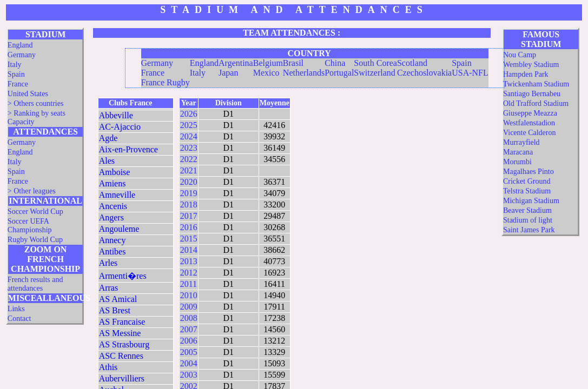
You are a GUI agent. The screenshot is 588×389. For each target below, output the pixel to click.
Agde (108, 138)
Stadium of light (528, 220)
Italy (15, 65)
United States (28, 94)
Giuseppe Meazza (530, 113)
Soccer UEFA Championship (30, 226)
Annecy (113, 240)
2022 (189, 159)
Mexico (266, 73)
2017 (189, 216)
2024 (189, 136)
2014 (189, 250)
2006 (189, 341)
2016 (189, 227)
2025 (189, 125)
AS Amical (118, 299)
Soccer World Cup (35, 212)
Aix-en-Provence (128, 149)
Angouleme (119, 229)
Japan (228, 73)
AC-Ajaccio (120, 127)
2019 (189, 193)
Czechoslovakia (424, 73)
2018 (189, 204)
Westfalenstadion (529, 123)
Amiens (113, 183)
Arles (108, 263)
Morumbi (517, 162)
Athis (108, 367)
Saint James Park (529, 230)
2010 (189, 295)
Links (16, 309)
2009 (189, 307)
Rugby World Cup (35, 240)
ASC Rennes (121, 356)
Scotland (412, 63)
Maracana (518, 152)
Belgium (268, 63)
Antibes (113, 251)
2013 (189, 261)
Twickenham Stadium (536, 84)
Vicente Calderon (530, 133)
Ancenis (113, 206)
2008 (189, 318)
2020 (189, 182)
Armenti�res (123, 276)
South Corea (375, 63)
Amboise (115, 172)
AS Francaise (122, 322)
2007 (189, 329)
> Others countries (36, 103)
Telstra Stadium (527, 191)
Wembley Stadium (531, 65)
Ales (107, 161)
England (20, 45)
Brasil (293, 63)
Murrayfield (521, 142)
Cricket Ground (527, 181)
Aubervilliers (122, 378)
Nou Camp (520, 55)
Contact (19, 318)
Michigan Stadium (531, 201)
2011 (189, 284)
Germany (22, 55)
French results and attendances (35, 284)
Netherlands (304, 73)
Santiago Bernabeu (532, 94)
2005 (189, 352)
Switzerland (374, 73)
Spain (16, 74)
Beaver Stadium (527, 210)
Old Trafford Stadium (536, 103)
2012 (189, 273)
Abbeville (116, 115)
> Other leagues (32, 191)
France (18, 84)
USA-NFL (470, 73)
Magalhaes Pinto (528, 172)
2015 (189, 239)
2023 (189, 148)
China (335, 63)
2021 (189, 170)
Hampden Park (526, 74)
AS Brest (115, 310)
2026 (189, 114)
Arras (109, 288)
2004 (189, 363)
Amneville (117, 195)
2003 (189, 375)
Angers (111, 217)
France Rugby (166, 82)
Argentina (236, 63)
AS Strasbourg (124, 344)
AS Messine (120, 333)
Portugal (339, 73)
